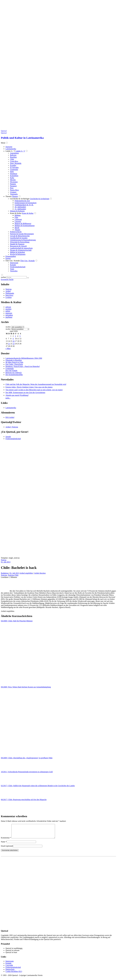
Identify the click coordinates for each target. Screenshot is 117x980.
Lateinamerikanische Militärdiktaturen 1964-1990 (24, 358)
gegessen (9, 313)
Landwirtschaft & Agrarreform (21, 248)
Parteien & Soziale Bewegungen (22, 234)
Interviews (9, 295)
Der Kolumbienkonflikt (14, 375)
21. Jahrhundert (20, 209)
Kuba (12, 178)
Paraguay (13, 186)
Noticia (4, 560)
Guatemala (14, 170)
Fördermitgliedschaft (18, 267)
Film (16, 217)
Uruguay (13, 192)
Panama (13, 184)
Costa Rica (14, 161)
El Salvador (14, 167)
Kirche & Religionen (18, 254)
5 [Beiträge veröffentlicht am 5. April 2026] (20, 336)
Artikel (8, 291)
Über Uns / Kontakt (13, 261)
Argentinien (14, 153)
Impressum (14, 263)
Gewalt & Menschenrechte (20, 236)
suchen (3, 277)
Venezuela (14, 194)
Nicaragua (14, 182)
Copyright (9, 968)
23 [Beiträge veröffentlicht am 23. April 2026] (14, 344)
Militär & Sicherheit (17, 252)
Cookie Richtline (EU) (14, 974)
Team (12, 269)
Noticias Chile (13, 575)
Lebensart (18, 219)
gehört (8, 311)
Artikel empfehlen (26, 573)
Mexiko (13, 180)
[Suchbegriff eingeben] (17, 277)
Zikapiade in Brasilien (14, 360)
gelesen (8, 307)
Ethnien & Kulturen (17, 211)
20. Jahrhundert (20, 207)
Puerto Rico (14, 190)
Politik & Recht (16, 232)
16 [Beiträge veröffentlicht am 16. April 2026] (14, 341)
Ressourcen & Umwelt (18, 246)
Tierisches (14, 271)
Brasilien (13, 157)
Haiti (12, 172)
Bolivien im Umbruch (13, 373)
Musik (17, 228)
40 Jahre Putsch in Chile (14, 362)
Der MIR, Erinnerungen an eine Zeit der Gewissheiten (25, 393)
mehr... (8, 398)
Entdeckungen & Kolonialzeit (26, 203)
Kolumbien (14, 176)
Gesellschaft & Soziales (19, 238)
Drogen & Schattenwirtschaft (21, 250)
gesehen (8, 309)
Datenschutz (10, 972)
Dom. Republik (16, 163)
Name (4, 844)
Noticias (9, 289)
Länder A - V (10, 151)
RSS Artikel (10, 417)
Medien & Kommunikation (25, 226)
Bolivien (13, 155)
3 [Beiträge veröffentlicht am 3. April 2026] (15, 336)
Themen (8, 196)
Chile (12, 159)
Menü (3, 143)
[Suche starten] (28, 278)
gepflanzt (9, 317)
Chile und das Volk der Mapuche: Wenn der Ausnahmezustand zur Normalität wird (36, 384)
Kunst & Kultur (16, 213)
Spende (8, 437)
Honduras (14, 174)
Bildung (18, 215)
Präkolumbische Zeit (22, 201)
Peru (12, 188)
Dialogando (10, 293)
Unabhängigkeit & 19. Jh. (24, 205)
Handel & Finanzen (17, 244)
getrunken (9, 315)
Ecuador (13, 165)
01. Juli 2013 (6, 562)
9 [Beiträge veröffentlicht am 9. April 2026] (13, 339)
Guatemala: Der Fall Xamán (11, 369)
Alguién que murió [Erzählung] (17, 395)
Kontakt (13, 265)
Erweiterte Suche (7, 279)
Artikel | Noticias (12, 427)
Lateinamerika (11, 408)
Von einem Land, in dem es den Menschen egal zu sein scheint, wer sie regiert (34, 390)
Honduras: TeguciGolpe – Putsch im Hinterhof (23, 366)
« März (8, 349)
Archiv (8, 327)
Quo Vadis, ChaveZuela (14, 364)
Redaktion (5, 573)
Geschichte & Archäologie (20, 199)
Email (7, 849)
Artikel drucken (40, 573)
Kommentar (6, 840)
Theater (17, 230)
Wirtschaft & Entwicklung (20, 242)
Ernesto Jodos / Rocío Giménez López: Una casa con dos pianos (29, 387)
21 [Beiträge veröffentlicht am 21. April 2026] (9, 344)
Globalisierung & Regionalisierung (23, 240)
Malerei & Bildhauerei (23, 224)
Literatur (18, 221)
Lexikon (9, 297)
